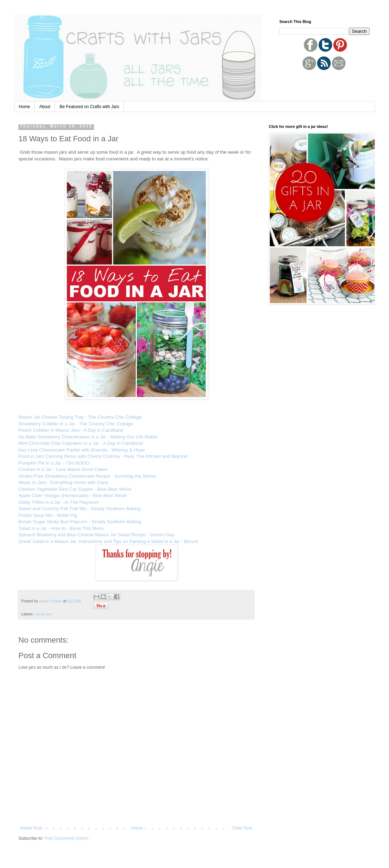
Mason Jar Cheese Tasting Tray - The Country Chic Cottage (80, 417)
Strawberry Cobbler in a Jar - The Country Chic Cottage (76, 424)
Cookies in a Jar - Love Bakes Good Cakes (63, 469)
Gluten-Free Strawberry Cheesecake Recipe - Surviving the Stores (87, 476)
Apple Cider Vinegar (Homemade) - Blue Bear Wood (72, 495)
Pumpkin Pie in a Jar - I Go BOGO (54, 463)
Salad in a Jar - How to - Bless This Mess (61, 528)
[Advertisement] (321, 84)
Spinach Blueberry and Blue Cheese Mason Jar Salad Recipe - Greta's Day (96, 535)
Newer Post (31, 828)
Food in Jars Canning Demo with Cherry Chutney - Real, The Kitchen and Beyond (103, 456)
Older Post (242, 828)
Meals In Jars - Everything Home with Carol (63, 482)
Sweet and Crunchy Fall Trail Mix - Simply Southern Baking (79, 509)
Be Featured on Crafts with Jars (89, 107)
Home (24, 107)
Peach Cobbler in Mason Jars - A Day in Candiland (71, 430)
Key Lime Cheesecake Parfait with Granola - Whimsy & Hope (82, 450)
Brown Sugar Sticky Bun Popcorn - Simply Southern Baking (80, 522)
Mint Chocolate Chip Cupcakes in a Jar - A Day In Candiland (81, 443)
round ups (43, 614)
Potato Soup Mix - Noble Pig (48, 515)
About (45, 107)
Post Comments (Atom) (66, 838)
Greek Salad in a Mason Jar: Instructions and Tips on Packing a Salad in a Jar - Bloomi (108, 541)
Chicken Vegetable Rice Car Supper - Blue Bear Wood (75, 489)
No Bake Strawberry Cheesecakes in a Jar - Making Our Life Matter (88, 437)
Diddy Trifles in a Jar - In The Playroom (59, 502)
